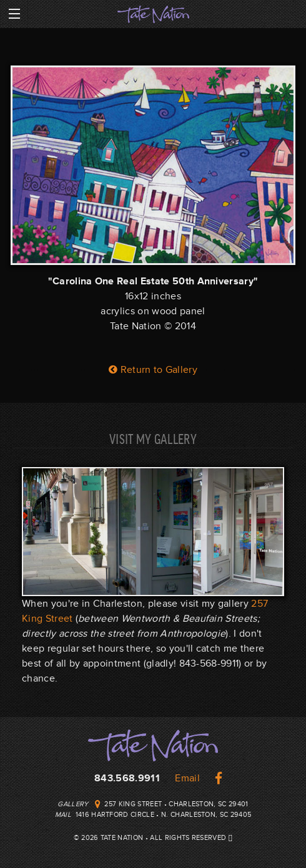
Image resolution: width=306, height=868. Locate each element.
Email (187, 778)
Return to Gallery (153, 370)
